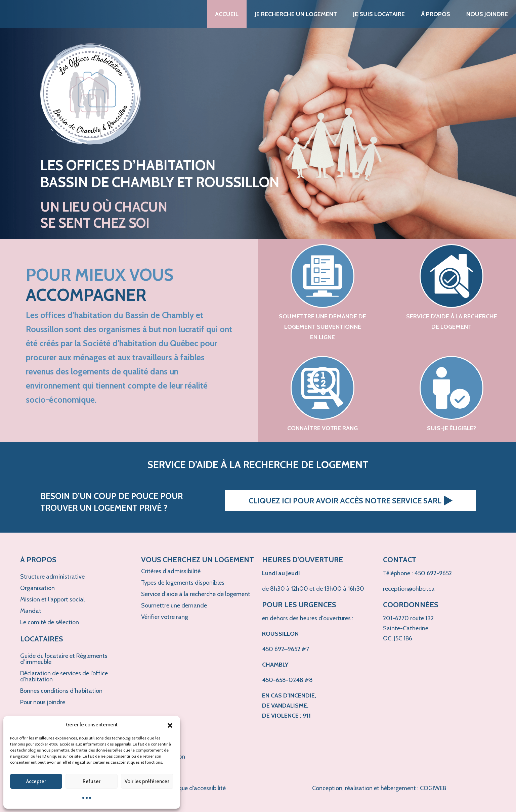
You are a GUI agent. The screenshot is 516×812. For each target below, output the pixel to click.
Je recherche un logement (296, 14)
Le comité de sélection (50, 622)
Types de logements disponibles (183, 583)
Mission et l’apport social (52, 599)
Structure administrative (52, 577)
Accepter (36, 781)
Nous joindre (487, 14)
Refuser (92, 781)
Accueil (227, 14)
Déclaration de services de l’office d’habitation (64, 676)
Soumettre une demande (174, 605)
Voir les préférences (147, 781)
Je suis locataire (379, 14)
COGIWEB (433, 788)
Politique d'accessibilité (195, 788)
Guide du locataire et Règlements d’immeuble (64, 659)
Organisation (37, 588)
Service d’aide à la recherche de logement (196, 594)
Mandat (31, 611)
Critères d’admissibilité (171, 571)
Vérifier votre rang (165, 617)
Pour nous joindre (43, 702)
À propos (436, 14)
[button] (170, 725)
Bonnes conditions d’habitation (61, 691)
